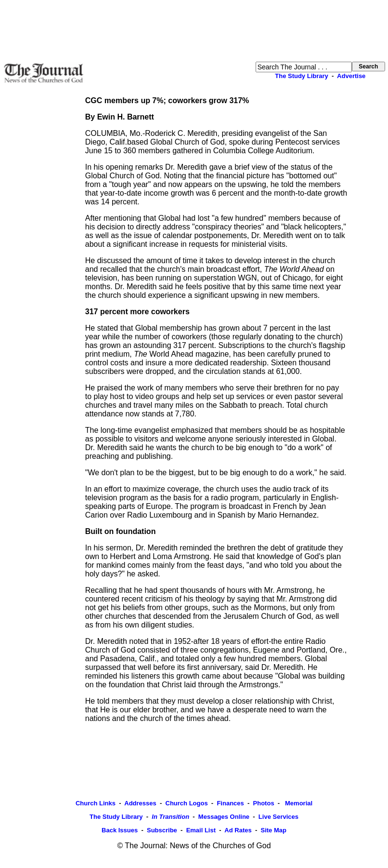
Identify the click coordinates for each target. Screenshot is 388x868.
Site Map (273, 830)
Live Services (278, 817)
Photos (264, 803)
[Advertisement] (194, 31)
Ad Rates (238, 830)
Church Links (96, 803)
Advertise (351, 76)
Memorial (298, 803)
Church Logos (187, 803)
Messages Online (224, 817)
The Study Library (302, 76)
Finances (230, 803)
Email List (201, 830)
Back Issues (120, 830)
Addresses (140, 803)
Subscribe (162, 830)
